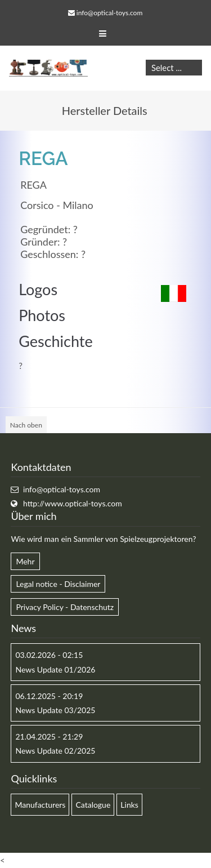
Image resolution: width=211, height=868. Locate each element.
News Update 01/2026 (55, 669)
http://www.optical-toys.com (73, 503)
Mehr (25, 561)
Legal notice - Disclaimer (58, 584)
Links (129, 805)
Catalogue (93, 805)
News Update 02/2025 (55, 751)
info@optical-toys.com (109, 13)
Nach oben (26, 425)
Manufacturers (40, 805)
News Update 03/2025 (55, 710)
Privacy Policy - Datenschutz (65, 607)
